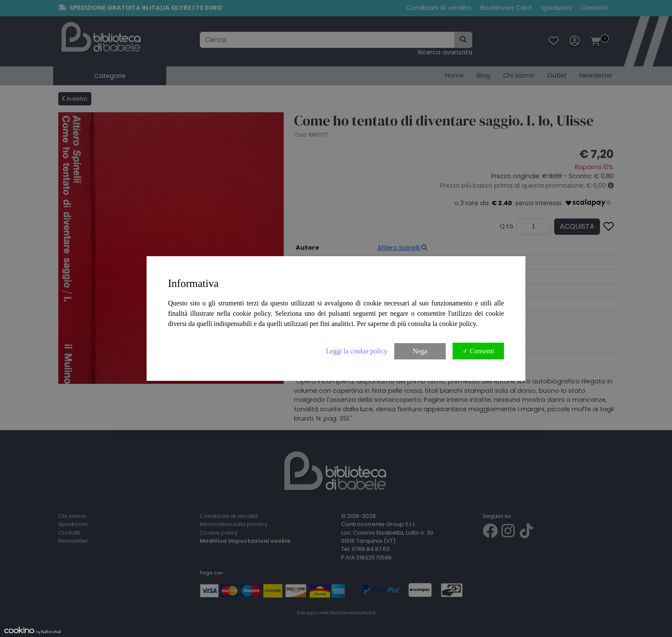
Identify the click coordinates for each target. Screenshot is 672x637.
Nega (420, 351)
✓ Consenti (478, 351)
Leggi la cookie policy (357, 351)
